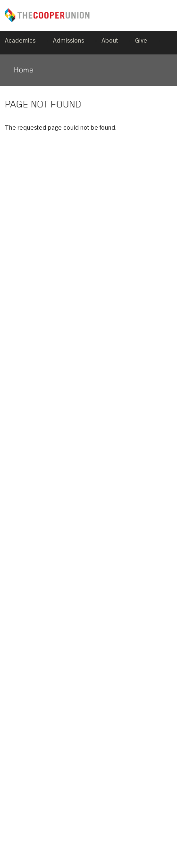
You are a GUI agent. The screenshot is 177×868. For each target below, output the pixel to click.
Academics (20, 41)
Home (24, 71)
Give (141, 41)
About (110, 41)
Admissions (68, 41)
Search (169, 43)
